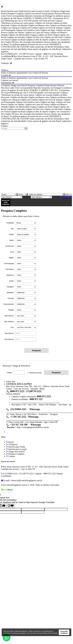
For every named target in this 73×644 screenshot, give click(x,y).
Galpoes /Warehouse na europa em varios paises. (32, 22)
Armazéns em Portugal (43, 16)
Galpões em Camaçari (10, 28)
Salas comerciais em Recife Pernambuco (47, 47)
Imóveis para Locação (33, 11)
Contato (47, 11)
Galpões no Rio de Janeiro (37, 40)
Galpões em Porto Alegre (48, 35)
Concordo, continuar (64, 632)
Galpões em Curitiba (29, 28)
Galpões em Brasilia (19, 25)
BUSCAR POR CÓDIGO (6, 202)
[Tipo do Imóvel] (9, 194)
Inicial (4, 11)
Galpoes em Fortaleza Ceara (28, 30)
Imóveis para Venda (15, 11)
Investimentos (38, 42)
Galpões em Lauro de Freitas (37, 33)
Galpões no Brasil (18, 40)
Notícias (58, 14)
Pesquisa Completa (15, 14)
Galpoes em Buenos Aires (61, 25)
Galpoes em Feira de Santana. (51, 28)
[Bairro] (68, 194)
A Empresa (55, 11)
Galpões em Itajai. (48, 30)
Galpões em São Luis (35, 37)
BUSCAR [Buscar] (66, 197)
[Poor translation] (11, 506)
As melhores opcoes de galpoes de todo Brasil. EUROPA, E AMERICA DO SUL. (35, 17)
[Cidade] (46, 194)
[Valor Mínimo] (12, 197)
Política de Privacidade (50, 633)
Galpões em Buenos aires (39, 25)
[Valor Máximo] (41, 197)
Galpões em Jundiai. (16, 33)
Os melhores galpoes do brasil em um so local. (29, 44)
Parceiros (66, 14)
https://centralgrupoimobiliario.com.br (33, 427)
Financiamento (48, 14)
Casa (30, 73)
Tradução (6, 63)
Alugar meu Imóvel (19, 85)
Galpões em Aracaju (44, 23)
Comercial (37, 73)
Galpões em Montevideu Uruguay (23, 35)
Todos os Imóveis (8, 73)
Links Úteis (6, 16)
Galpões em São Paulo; (54, 37)
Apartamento (22, 73)
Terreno (45, 73)
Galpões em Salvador (16, 37)
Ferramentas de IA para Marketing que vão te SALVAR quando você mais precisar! (35, 19)
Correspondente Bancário (22, 16)
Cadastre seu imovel (33, 14)
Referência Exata (35, 373)
